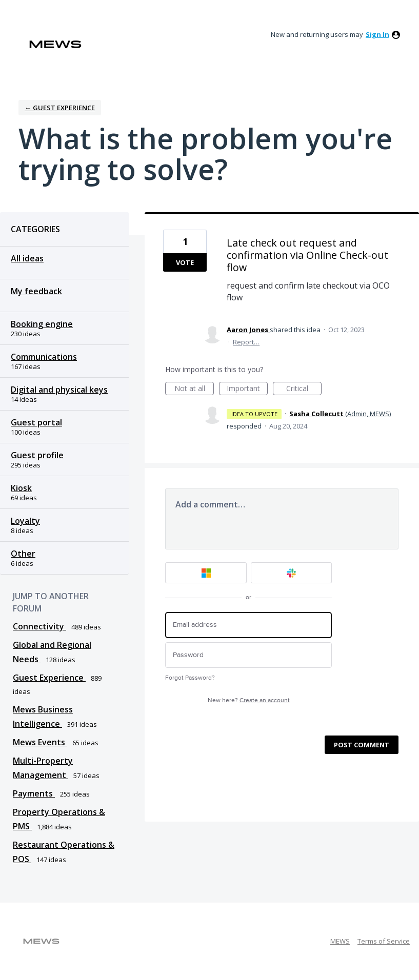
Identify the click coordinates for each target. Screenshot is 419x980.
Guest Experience (49, 678)
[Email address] (248, 625)
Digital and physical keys (59, 390)
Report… (246, 342)
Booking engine (42, 324)
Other (23, 554)
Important (247, 389)
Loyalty (25, 521)
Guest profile (37, 455)
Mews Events (40, 742)
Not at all (194, 389)
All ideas (27, 258)
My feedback (36, 291)
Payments (34, 793)
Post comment (362, 745)
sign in (377, 34)
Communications (44, 357)
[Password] (248, 655)
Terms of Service (384, 941)
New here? (249, 700)
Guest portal (36, 422)
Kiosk (21, 488)
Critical (304, 389)
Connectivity (39, 626)
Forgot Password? (190, 678)
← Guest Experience (60, 108)
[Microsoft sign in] (206, 573)
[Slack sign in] (292, 573)
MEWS (340, 941)
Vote (185, 262)
